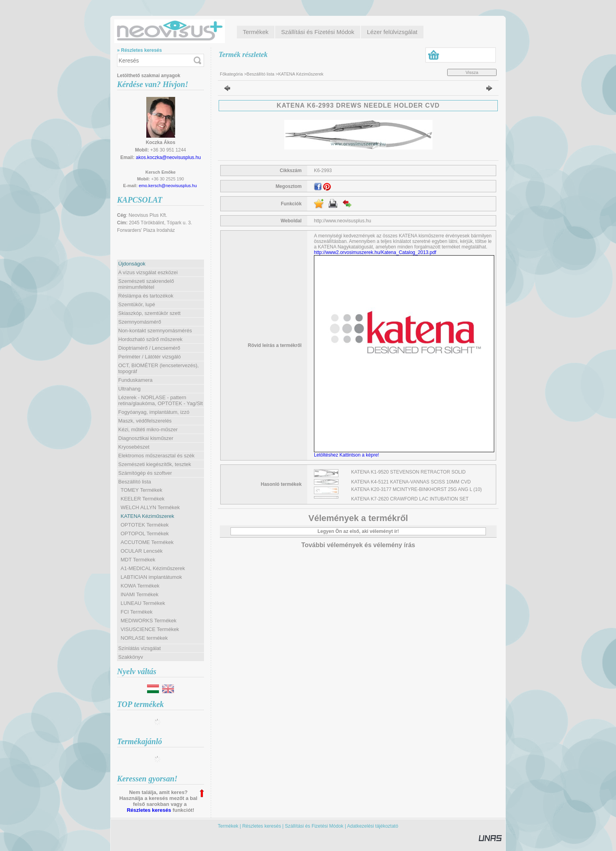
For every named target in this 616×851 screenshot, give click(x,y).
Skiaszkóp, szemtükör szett (149, 313)
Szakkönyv (131, 657)
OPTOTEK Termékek (145, 525)
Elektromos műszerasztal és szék (156, 456)
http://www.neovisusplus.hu (343, 221)
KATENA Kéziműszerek (147, 516)
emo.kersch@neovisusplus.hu (168, 186)
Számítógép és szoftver (145, 473)
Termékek (228, 826)
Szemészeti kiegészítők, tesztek (155, 464)
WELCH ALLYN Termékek (150, 507)
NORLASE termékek (144, 638)
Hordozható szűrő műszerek (150, 339)
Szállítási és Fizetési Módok (314, 826)
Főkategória (231, 74)
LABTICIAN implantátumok (151, 577)
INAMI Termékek (140, 594)
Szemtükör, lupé (137, 304)
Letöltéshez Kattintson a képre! (348, 455)
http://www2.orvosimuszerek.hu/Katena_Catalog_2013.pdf (375, 252)
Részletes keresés (149, 810)
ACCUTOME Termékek (147, 542)
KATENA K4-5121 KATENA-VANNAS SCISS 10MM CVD (411, 482)
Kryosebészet (134, 447)
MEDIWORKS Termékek (148, 621)
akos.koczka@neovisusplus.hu (168, 157)
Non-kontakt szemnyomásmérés (155, 331)
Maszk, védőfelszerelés (145, 421)
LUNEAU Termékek (143, 603)
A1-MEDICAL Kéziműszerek (153, 568)
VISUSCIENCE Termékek (150, 629)
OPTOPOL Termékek (145, 534)
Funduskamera (135, 380)
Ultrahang (129, 389)
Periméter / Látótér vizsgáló (149, 357)
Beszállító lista (261, 74)
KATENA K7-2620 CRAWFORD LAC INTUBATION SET (410, 499)
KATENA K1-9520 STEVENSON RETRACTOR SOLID (408, 472)
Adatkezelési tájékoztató (373, 826)
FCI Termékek (137, 612)
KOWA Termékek (140, 586)
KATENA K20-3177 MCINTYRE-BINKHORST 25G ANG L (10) (417, 489)
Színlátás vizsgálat (140, 648)
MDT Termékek (138, 560)
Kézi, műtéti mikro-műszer (148, 429)
